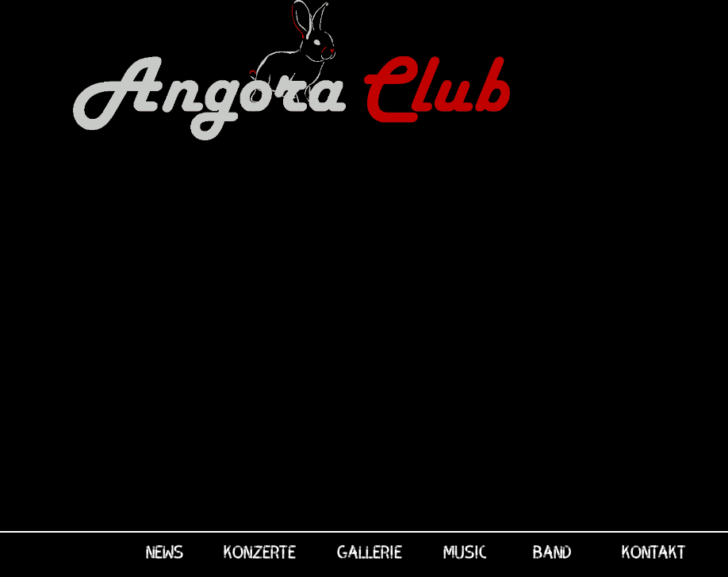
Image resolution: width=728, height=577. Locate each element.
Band (552, 551)
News (165, 551)
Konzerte (260, 551)
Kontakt (654, 551)
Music (465, 551)
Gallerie (370, 551)
